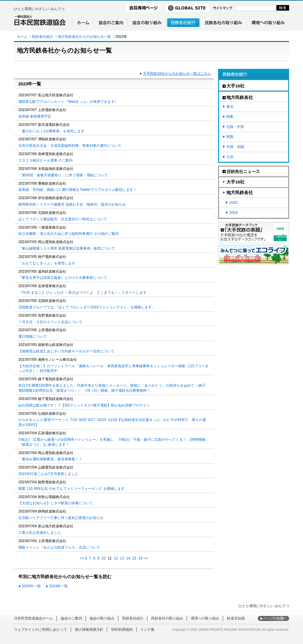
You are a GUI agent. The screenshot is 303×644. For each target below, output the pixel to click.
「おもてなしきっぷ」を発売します (47, 263)
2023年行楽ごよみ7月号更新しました (48, 474)
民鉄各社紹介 (43, 37)
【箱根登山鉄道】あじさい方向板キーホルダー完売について (66, 351)
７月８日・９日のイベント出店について (50, 322)
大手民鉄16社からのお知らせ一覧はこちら (177, 74)
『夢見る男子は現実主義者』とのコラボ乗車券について (63, 278)
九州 (230, 157)
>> (146, 558)
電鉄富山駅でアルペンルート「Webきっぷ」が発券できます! (67, 102)
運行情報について (33, 336)
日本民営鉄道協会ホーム (33, 618)
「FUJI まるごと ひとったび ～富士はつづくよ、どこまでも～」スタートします (82, 292)
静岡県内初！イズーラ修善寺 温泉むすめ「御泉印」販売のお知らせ (72, 204)
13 (122, 558)
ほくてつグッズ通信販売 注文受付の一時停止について (63, 219)
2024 (233, 213)
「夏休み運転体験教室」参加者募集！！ (50, 459)
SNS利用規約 (122, 630)
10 (104, 558)
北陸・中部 (235, 127)
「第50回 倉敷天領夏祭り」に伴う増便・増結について (63, 175)
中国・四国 (235, 147)
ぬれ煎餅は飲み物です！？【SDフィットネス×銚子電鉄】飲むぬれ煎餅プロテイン (84, 405)
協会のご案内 (71, 618)
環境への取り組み (205, 618)
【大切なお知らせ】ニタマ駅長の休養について (56, 503)
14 (128, 558)
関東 (230, 117)
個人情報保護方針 (89, 630)
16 (141, 558)
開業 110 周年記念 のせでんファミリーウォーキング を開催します (71, 489)
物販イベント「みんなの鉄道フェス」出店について (59, 547)
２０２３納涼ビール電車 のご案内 (45, 160)
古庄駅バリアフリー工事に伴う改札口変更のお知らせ (61, 518)
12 (116, 558)
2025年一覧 (31, 586)
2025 (233, 203)
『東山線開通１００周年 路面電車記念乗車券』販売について (67, 248)
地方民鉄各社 (240, 193)
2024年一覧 (59, 586)
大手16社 (235, 182)
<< (82, 558)
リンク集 (147, 630)
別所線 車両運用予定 (35, 116)
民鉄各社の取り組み (167, 618)
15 (134, 558)
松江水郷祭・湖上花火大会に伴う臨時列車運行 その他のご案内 (69, 234)
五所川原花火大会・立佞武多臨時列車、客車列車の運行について (70, 146)
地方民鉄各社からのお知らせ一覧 (84, 37)
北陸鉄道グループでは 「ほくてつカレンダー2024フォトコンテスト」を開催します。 (87, 307)
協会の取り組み (102, 618)
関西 (230, 137)
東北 (230, 107)
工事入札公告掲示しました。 (41, 533)
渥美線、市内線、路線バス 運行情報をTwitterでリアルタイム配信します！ (78, 190)
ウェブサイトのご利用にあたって (41, 630)
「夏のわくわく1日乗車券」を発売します (51, 131)
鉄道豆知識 (236, 618)
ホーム (22, 37)
